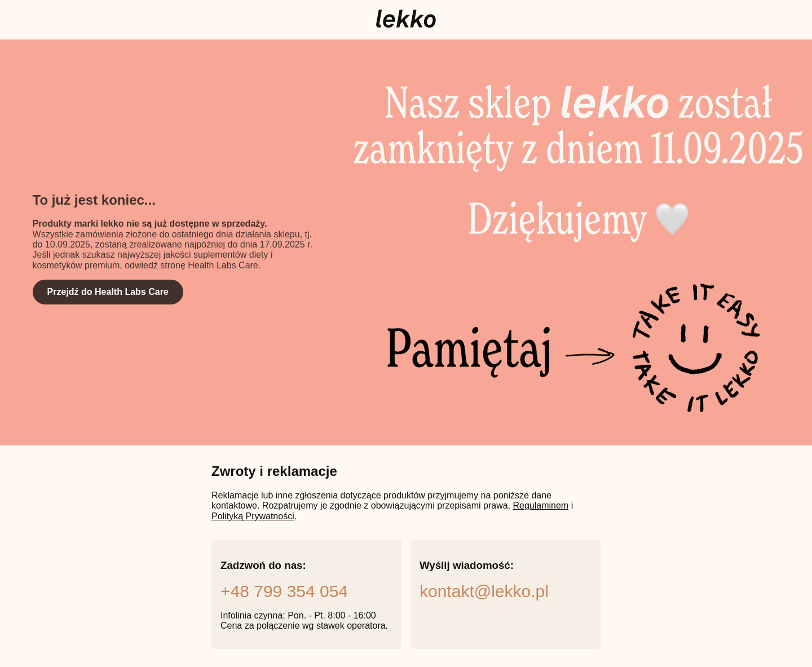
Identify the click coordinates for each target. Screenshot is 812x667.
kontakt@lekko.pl (484, 591)
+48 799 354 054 (284, 591)
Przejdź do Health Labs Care (108, 292)
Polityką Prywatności (253, 516)
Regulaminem (540, 505)
